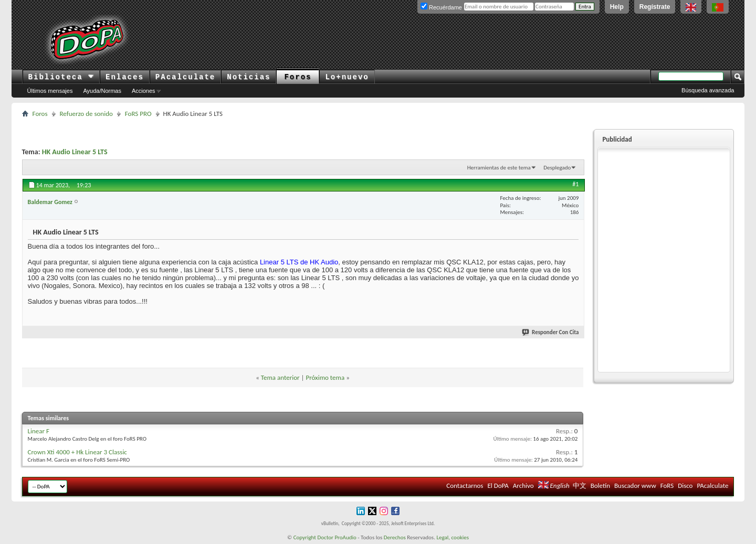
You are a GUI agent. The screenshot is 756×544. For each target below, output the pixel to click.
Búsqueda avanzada (708, 90)
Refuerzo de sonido (86, 114)
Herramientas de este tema (499, 168)
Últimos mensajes (50, 91)
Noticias (249, 77)
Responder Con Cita (551, 332)
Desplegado (557, 168)
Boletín (600, 486)
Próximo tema (325, 377)
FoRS (667, 486)
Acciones (144, 91)
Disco (685, 486)
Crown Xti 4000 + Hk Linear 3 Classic (77, 452)
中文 (580, 486)
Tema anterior (280, 377)
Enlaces (125, 77)
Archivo (523, 486)
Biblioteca (61, 77)
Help (617, 7)
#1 (575, 184)
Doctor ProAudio (337, 537)
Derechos (395, 537)
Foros (298, 77)
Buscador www (635, 486)
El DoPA (498, 486)
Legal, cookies (453, 537)
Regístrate (655, 7)
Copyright (305, 537)
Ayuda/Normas (102, 91)
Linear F (39, 431)
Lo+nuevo (347, 77)
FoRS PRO (138, 114)
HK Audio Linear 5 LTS (75, 152)
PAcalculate (185, 77)
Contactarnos (465, 486)
